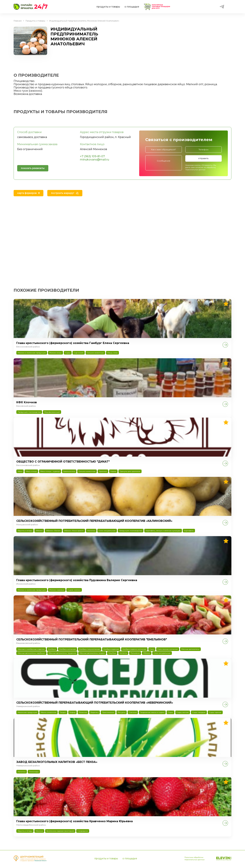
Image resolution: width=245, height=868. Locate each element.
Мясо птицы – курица (50, 471)
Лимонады (34, 772)
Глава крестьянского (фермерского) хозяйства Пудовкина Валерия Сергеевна (77, 580)
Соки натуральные (107, 531)
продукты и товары (108, 7)
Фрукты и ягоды (25, 531)
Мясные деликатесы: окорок (92, 653)
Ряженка (83, 712)
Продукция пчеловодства (29, 412)
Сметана (133, 712)
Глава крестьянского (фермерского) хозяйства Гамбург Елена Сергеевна (73, 343)
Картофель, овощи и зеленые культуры (163, 531)
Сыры (68, 353)
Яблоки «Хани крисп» (74, 531)
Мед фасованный (52, 412)
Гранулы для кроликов (130, 471)
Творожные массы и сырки (152, 712)
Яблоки (39, 531)
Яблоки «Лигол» (53, 531)
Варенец (95, 712)
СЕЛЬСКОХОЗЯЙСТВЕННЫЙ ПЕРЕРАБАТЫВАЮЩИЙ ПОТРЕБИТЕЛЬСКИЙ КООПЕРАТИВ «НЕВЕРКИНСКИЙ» (95, 703)
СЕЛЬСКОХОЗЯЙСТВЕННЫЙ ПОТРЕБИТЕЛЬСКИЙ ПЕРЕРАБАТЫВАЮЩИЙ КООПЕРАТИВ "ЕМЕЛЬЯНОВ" (92, 639)
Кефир (72, 712)
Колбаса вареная (111, 649)
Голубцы (112, 653)
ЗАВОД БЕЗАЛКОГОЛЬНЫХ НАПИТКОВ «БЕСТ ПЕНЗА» (57, 762)
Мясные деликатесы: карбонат (31, 653)
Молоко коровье (57, 590)
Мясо (20, 471)
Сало (152, 649)
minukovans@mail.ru (95, 160)
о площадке (132, 7)
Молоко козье (55, 353)
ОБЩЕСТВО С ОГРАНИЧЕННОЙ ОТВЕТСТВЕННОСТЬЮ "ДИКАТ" (63, 462)
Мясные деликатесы (190, 649)
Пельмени (135, 653)
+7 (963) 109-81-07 (92, 156)
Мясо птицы (31, 471)
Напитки (91, 531)
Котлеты (123, 653)
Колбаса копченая (68, 649)
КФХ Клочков (27, 402)
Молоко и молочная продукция (32, 353)
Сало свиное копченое (168, 649)
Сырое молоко (74, 590)
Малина (39, 831)
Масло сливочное (48, 712)
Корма (113, 471)
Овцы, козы (112, 353)
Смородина (83, 831)
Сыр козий (79, 353)
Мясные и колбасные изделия (31, 649)
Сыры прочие (215, 712)
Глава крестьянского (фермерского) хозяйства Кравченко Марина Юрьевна (75, 821)
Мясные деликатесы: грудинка (62, 653)
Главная (18, 21)
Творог (63, 712)
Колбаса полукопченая (90, 649)
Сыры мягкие (183, 712)
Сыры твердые (199, 712)
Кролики (103, 471)
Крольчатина (69, 471)
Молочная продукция (27, 712)
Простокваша (108, 712)
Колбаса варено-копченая (134, 649)
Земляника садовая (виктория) (60, 831)
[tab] (28, 193)
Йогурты (122, 712)
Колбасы (52, 649)
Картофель (189, 531)
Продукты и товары (35, 21)
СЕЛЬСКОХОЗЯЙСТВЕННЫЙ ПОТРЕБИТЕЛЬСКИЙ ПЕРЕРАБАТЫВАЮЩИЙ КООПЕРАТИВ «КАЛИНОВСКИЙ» (94, 521)
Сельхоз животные (95, 353)
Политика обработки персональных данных (194, 858)
